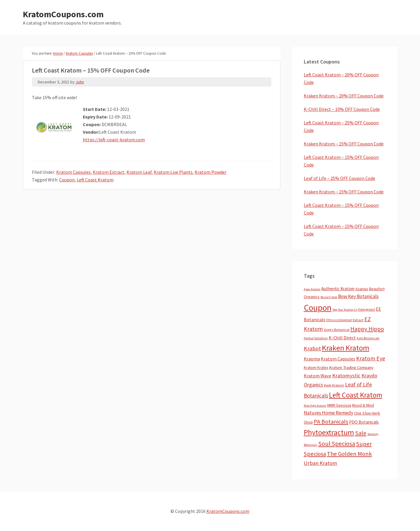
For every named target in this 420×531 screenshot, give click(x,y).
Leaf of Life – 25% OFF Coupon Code (340, 178)
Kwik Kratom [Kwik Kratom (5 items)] (334, 385)
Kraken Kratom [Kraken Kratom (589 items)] (346, 348)
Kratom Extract (109, 172)
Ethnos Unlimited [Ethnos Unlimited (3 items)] (339, 320)
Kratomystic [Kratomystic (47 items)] (346, 376)
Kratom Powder (211, 172)
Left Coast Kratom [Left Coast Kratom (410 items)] (356, 395)
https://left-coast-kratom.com (114, 140)
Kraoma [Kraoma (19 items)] (312, 359)
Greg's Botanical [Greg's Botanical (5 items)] (337, 330)
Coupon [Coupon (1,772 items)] (318, 308)
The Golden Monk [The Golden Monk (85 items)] (349, 454)
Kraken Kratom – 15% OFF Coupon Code (344, 144)
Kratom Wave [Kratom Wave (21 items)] (318, 376)
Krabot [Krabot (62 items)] (312, 348)
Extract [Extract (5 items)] (358, 320)
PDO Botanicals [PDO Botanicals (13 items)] (364, 422)
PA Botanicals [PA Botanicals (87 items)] (331, 422)
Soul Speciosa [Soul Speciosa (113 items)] (337, 444)
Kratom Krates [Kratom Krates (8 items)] (316, 367)
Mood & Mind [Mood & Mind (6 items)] (363, 405)
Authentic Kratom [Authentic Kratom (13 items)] (338, 289)
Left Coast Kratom (95, 180)
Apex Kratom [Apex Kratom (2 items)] (312, 289)
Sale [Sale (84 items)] (361, 433)
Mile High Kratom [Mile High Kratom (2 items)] (315, 406)
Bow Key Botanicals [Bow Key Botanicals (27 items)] (358, 296)
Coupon (67, 180)
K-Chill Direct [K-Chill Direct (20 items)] (342, 338)
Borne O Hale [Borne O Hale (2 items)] (329, 297)
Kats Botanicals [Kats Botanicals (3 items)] (368, 338)
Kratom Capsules (73, 172)
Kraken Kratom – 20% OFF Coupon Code (344, 96)
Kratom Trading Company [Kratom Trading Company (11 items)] (351, 367)
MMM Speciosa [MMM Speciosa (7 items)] (339, 405)
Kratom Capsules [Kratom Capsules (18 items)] (338, 359)
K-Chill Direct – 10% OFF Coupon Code (342, 109)
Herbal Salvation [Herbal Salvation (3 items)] (316, 338)
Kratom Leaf (139, 172)
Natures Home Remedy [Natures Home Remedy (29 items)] (329, 413)
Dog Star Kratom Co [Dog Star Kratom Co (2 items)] (345, 310)
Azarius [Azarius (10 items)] (362, 289)
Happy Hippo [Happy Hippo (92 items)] (367, 329)
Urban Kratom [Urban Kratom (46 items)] (320, 463)
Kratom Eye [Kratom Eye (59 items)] (371, 358)
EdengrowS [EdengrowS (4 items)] (367, 309)
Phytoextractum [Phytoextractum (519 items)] (329, 432)
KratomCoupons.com (63, 14)
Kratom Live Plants (173, 172)
